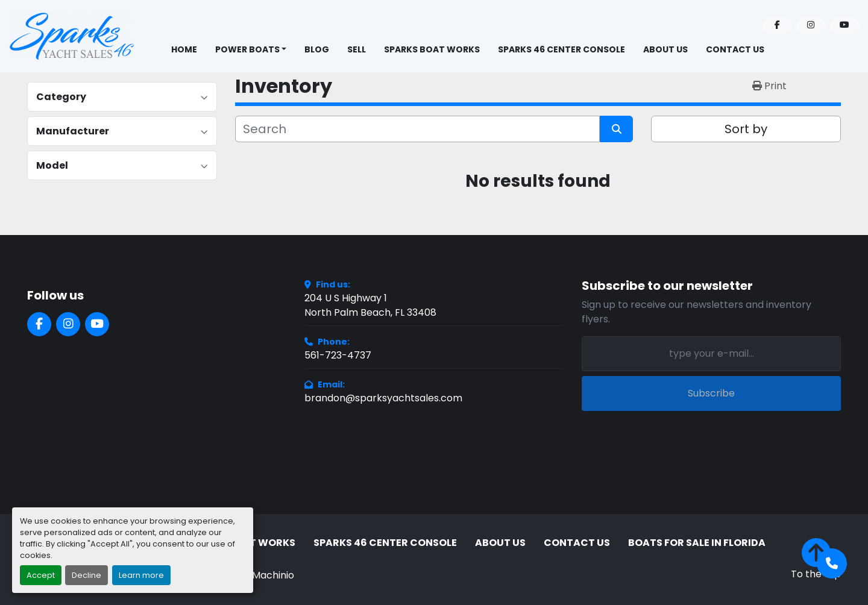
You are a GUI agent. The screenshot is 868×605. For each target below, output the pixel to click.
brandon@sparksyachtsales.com (383, 398)
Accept (41, 575)
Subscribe (711, 393)
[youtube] (844, 25)
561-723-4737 (338, 355)
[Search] (417, 129)
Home (184, 49)
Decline (86, 575)
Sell (357, 49)
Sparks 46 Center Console (561, 49)
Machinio (273, 575)
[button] (251, 50)
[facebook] (777, 25)
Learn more (141, 575)
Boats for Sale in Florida (697, 543)
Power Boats (247, 49)
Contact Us (735, 49)
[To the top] (816, 560)
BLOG (317, 49)
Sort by (746, 129)
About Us (665, 49)
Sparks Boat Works (432, 49)
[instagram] (811, 25)
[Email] (711, 354)
